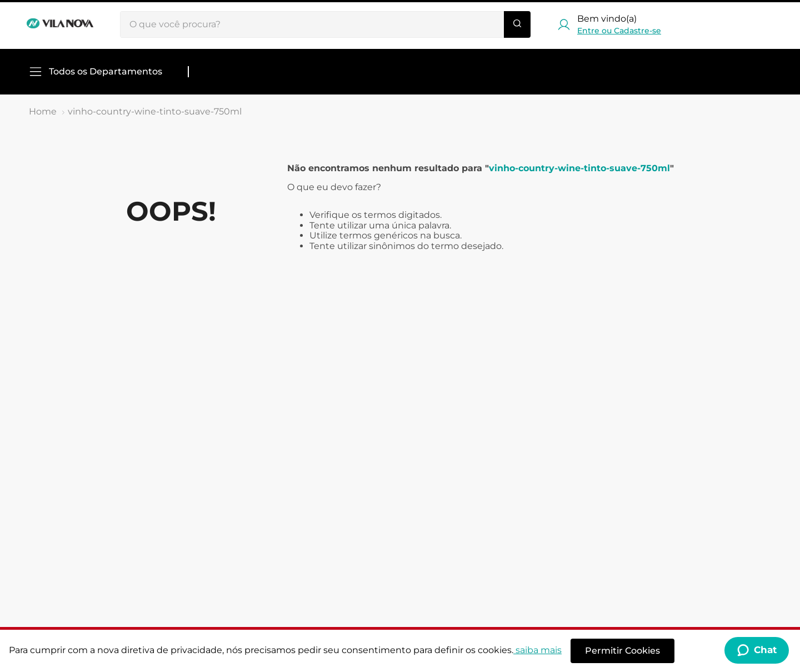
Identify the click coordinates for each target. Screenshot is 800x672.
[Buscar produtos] (517, 24)
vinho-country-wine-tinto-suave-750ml (155, 111)
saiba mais (537, 650)
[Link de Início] (43, 112)
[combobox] (325, 24)
